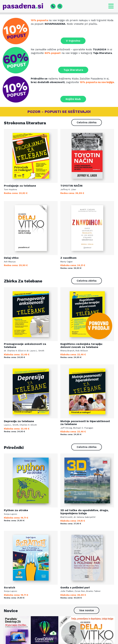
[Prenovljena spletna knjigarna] (17, 31)
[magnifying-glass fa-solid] (60, 6)
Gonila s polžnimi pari (75, 587)
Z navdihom (68, 258)
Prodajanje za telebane (20, 186)
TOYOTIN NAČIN (71, 186)
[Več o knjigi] (31, 156)
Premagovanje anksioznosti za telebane (25, 345)
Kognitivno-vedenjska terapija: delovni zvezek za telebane (82, 345)
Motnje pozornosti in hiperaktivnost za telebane (85, 423)
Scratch (10, 587)
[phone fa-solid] (53, 6)
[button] (106, 6)
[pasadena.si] (25, 7)
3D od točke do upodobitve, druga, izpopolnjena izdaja (84, 512)
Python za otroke (16, 510)
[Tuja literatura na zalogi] (17, 60)
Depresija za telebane (19, 421)
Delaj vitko (11, 258)
